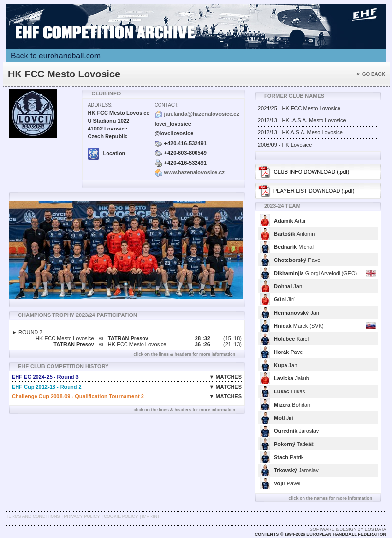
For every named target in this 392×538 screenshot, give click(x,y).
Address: (100, 105)
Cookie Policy (121, 516)
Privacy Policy (82, 516)
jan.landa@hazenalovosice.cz (202, 114)
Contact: (167, 105)
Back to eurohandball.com (56, 56)
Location (106, 153)
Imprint (151, 516)
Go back (371, 74)
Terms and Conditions (33, 516)
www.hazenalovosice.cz (195, 172)
